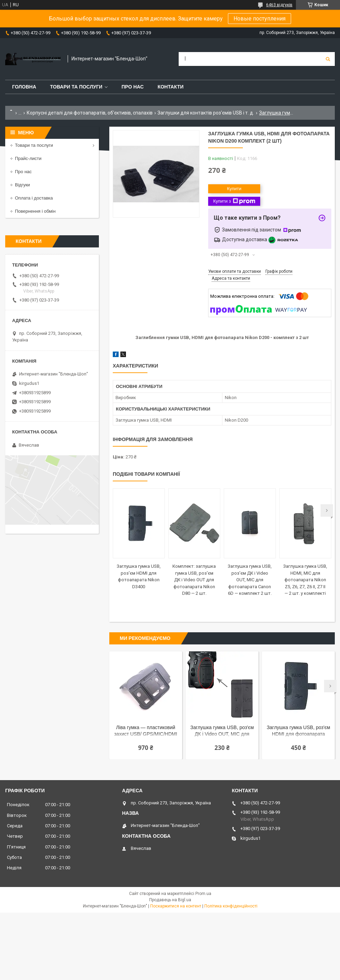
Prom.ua (203, 894)
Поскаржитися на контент (176, 906)
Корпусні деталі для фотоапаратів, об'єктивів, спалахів (90, 113)
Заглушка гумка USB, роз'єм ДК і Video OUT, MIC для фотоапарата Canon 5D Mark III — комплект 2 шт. (222, 731)
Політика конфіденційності (231, 906)
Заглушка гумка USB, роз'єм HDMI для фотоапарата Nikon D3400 (299, 731)
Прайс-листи (28, 158)
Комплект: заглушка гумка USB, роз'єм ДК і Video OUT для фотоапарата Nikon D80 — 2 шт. (194, 580)
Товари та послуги (76, 87)
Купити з (234, 201)
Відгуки (22, 185)
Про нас (133, 87)
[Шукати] (328, 59)
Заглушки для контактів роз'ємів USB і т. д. (206, 113)
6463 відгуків (279, 5)
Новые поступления (260, 19)
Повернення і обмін (35, 211)
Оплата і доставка (34, 198)
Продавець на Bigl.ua (170, 900)
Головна (24, 87)
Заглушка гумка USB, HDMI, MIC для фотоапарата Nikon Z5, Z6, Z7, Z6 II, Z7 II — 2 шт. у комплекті (305, 580)
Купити (234, 189)
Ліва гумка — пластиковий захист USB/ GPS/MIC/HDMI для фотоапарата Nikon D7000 (146, 731)
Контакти (171, 87)
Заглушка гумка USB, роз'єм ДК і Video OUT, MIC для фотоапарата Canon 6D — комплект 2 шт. (250, 580)
